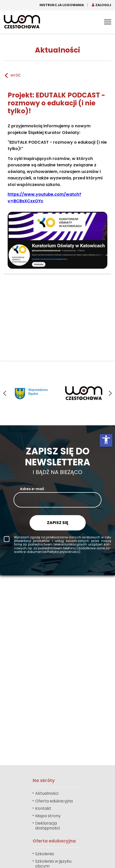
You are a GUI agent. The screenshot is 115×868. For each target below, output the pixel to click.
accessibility (106, 440)
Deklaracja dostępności (48, 826)
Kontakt (43, 808)
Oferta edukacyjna (54, 801)
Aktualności (47, 793)
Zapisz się (58, 523)
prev (6, 393)
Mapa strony (48, 816)
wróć (12, 76)
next (109, 393)
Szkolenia (44, 854)
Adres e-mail (32, 489)
